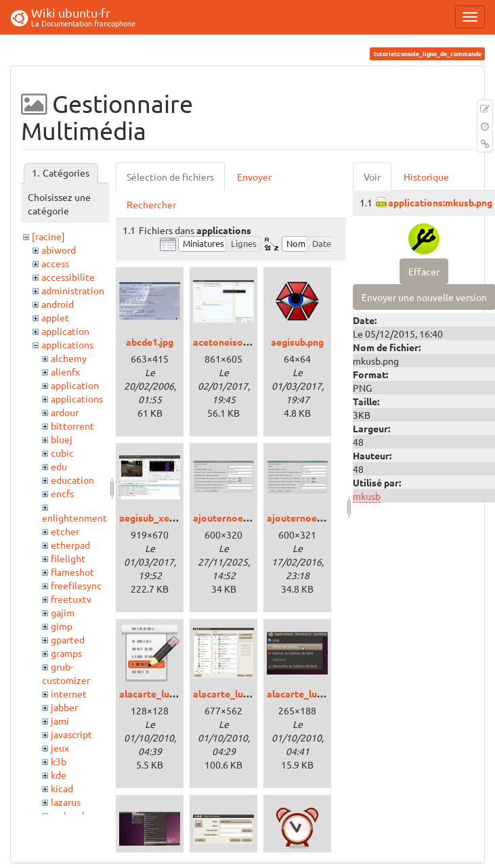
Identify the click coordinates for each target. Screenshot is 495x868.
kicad (62, 788)
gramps (66, 653)
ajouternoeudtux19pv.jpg (249, 518)
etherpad (70, 545)
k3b (59, 761)
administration (73, 290)
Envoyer (254, 177)
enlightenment (74, 518)
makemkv (71, 815)
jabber (64, 707)
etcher (65, 531)
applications (67, 344)
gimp (62, 626)
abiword (59, 250)
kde (59, 775)
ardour (65, 412)
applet (55, 317)
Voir (372, 177)
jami (60, 721)
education (72, 480)
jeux (60, 748)
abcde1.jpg (150, 342)
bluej (62, 439)
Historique (426, 177)
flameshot (72, 572)
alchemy (69, 358)
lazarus (66, 802)
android (58, 304)
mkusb (367, 496)
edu (59, 466)
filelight (68, 558)
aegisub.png (297, 342)
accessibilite (68, 277)
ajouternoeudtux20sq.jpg (323, 518)
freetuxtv (71, 599)
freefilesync (76, 585)
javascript (71, 734)
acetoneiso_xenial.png (243, 342)
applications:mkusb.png (440, 202)
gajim (63, 612)
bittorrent (72, 426)
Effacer (424, 271)
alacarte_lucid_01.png (241, 693)
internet (69, 693)
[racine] (48, 236)
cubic (62, 453)
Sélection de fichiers (170, 177)
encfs (62, 493)
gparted (68, 639)
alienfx (65, 371)
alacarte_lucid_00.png (168, 693)
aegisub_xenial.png (162, 518)
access (55, 263)
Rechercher (151, 204)
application (65, 331)
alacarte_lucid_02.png (315, 693)
